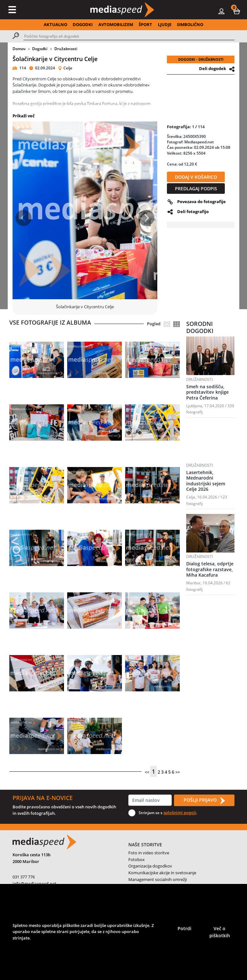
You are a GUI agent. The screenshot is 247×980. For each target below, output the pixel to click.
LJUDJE (165, 24)
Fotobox (137, 859)
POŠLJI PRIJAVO (204, 800)
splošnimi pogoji (180, 813)
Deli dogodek (213, 68)
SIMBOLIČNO (190, 24)
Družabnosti (66, 49)
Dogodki (40, 49)
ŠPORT (145, 24)
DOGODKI (83, 24)
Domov (19, 49)
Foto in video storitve (149, 853)
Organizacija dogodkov (150, 866)
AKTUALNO (55, 24)
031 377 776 (24, 877)
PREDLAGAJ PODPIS (196, 189)
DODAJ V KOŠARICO (196, 177)
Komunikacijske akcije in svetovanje (162, 873)
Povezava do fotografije (201, 202)
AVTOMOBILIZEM (116, 24)
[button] (237, 11)
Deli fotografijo (193, 211)
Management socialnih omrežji (158, 879)
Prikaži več (24, 116)
